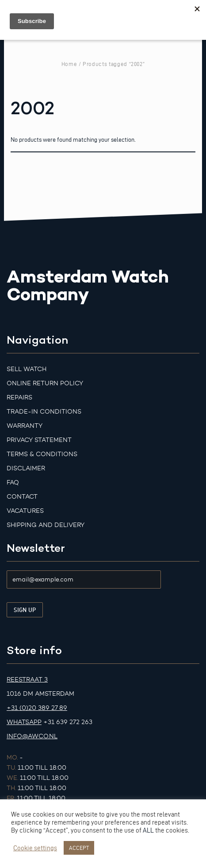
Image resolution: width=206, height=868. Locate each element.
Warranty (25, 426)
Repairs (19, 397)
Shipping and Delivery (46, 525)
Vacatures (25, 511)
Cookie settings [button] (35, 848)
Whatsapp (24, 722)
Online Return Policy (45, 383)
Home (69, 64)
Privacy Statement (39, 440)
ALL (148, 830)
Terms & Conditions (42, 454)
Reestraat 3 (27, 680)
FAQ (13, 482)
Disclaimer (26, 468)
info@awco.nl (32, 736)
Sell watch (27, 369)
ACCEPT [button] (79, 848)
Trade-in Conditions (44, 412)
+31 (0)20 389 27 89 (37, 708)
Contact (22, 497)
